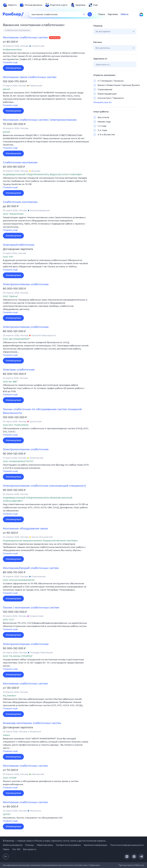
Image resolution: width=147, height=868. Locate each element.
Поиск (102, 14)
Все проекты (30, 849)
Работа (125, 14)
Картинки (113, 14)
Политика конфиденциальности (127, 845)
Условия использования (68, 845)
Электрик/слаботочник (19, 245)
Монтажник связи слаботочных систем (30, 77)
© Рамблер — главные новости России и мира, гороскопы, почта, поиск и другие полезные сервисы (54, 841)
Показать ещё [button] (10, 62)
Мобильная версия (13, 845)
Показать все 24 (102, 102)
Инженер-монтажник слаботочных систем (32, 723)
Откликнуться (13, 68)
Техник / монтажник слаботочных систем (31, 608)
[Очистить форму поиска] (84, 14)
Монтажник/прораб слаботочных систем (31, 568)
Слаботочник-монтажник (17, 30)
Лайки (6, 849)
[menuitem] (10, 5)
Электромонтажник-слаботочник (26, 284)
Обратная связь (45, 845)
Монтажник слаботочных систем (25, 38)
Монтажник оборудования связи (25, 529)
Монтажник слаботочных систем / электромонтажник (40, 120)
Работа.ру (140, 865)
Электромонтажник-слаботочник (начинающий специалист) (44, 486)
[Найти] (90, 14)
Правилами (95, 865)
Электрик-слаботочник (19, 370)
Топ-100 (16, 849)
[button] (46, 58)
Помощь (30, 845)
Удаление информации (95, 845)
